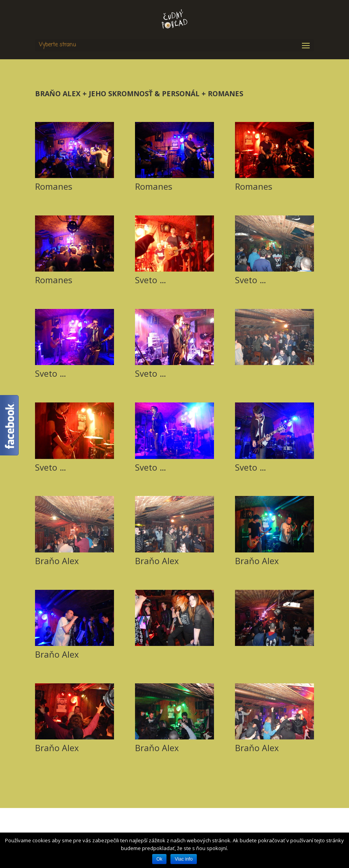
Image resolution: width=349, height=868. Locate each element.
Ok (159, 859)
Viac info (184, 859)
